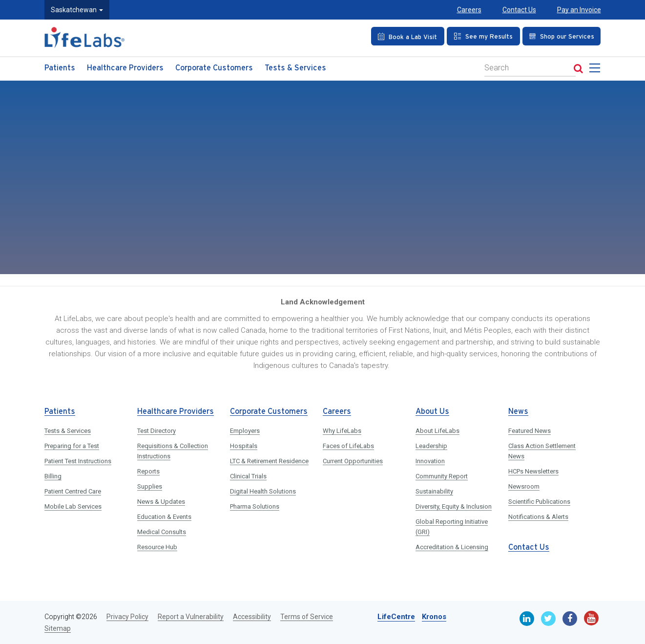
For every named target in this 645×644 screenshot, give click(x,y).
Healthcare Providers (125, 68)
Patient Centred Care (73, 491)
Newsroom (524, 486)
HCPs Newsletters (533, 471)
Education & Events (164, 517)
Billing (53, 476)
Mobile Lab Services (73, 506)
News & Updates (161, 502)
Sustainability (434, 491)
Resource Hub (157, 547)
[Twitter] (548, 619)
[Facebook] (570, 619)
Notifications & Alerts (538, 517)
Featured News (530, 431)
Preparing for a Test (72, 446)
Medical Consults (162, 532)
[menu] (597, 71)
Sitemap (58, 628)
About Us (432, 412)
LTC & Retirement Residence (269, 461)
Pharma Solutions (255, 506)
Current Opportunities (353, 461)
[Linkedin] (527, 619)
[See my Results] (483, 36)
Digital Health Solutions (263, 491)
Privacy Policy (127, 617)
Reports (148, 471)
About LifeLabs (437, 431)
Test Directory (156, 431)
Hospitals (244, 446)
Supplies (150, 486)
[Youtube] (591, 618)
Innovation (430, 461)
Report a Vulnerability (191, 617)
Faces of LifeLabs (348, 446)
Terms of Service (307, 617)
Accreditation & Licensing (452, 547)
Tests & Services (295, 68)
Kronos (434, 617)
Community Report (442, 476)
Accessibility (252, 617)
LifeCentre (396, 617)
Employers (245, 431)
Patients (60, 68)
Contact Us (519, 10)
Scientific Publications (539, 502)
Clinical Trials (248, 476)
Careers (469, 10)
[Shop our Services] (562, 36)
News (518, 412)
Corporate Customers (214, 68)
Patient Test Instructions (78, 461)
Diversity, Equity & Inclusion (454, 506)
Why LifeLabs (342, 431)
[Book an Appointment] (408, 36)
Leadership (431, 446)
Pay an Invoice (579, 10)
